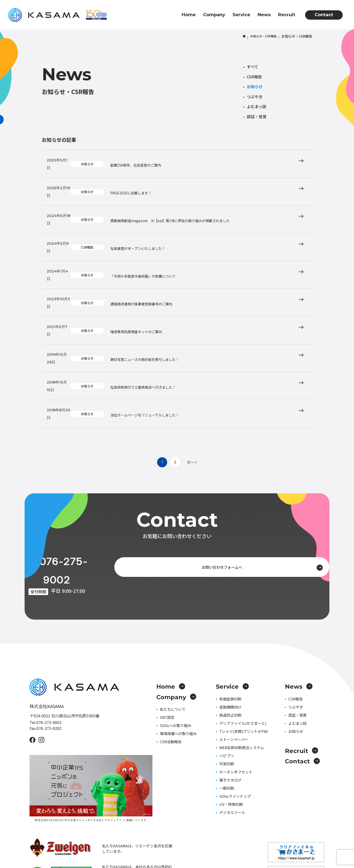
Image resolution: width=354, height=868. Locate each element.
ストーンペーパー (234, 648)
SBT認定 (167, 626)
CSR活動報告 (171, 651)
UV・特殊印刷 (231, 713)
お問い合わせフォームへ (245, 492)
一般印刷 (227, 697)
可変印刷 (227, 673)
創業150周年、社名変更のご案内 (164, 160)
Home (189, 15)
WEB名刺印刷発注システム (242, 657)
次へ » (196, 388)
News (264, 15)
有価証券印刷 (230, 608)
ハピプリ (227, 665)
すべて (252, 67)
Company (214, 15)
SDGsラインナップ (235, 705)
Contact (324, 15)
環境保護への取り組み (178, 643)
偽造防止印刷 (230, 624)
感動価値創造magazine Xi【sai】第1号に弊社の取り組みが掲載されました (207, 200)
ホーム (239, 36)
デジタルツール (232, 721)
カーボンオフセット (236, 681)
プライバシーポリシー (307, 838)
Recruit (287, 15)
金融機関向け (230, 616)
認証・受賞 (257, 116)
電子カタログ (230, 689)
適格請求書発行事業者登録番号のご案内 (172, 261)
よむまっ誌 (257, 106)
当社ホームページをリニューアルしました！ (176, 341)
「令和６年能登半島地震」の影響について (174, 241)
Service (241, 15)
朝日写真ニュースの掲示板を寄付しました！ (176, 301)
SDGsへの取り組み (176, 634)
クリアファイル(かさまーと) (243, 632)
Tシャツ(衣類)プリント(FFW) (244, 640)
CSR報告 (254, 77)
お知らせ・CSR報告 (261, 36)
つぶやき (255, 97)
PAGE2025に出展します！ (158, 180)
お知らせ (255, 86)
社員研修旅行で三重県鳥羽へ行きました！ (174, 321)
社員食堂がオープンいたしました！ (167, 220)
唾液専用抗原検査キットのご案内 (165, 281)
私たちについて (173, 618)
